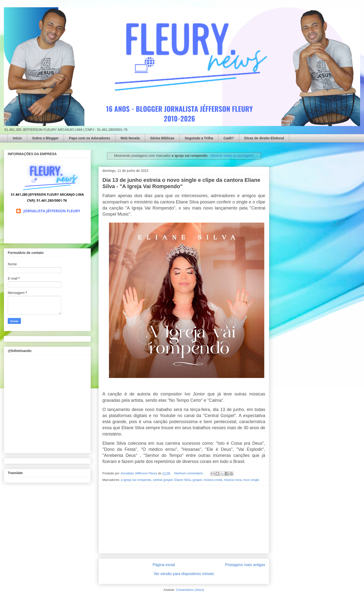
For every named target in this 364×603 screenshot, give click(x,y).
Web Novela (130, 138)
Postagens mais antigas (245, 565)
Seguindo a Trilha (199, 138)
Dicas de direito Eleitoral (264, 138)
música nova (233, 480)
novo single (251, 480)
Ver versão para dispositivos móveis (184, 574)
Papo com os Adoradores (89, 138)
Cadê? (229, 138)
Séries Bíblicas (162, 138)
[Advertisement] (184, 519)
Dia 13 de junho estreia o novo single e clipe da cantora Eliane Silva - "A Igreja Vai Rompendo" (181, 183)
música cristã (213, 480)
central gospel (163, 480)
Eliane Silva (182, 480)
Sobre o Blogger (45, 138)
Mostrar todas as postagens (232, 156)
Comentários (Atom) (190, 590)
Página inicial (164, 565)
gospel (197, 480)
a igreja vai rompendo (136, 480)
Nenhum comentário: (189, 473)
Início (17, 138)
